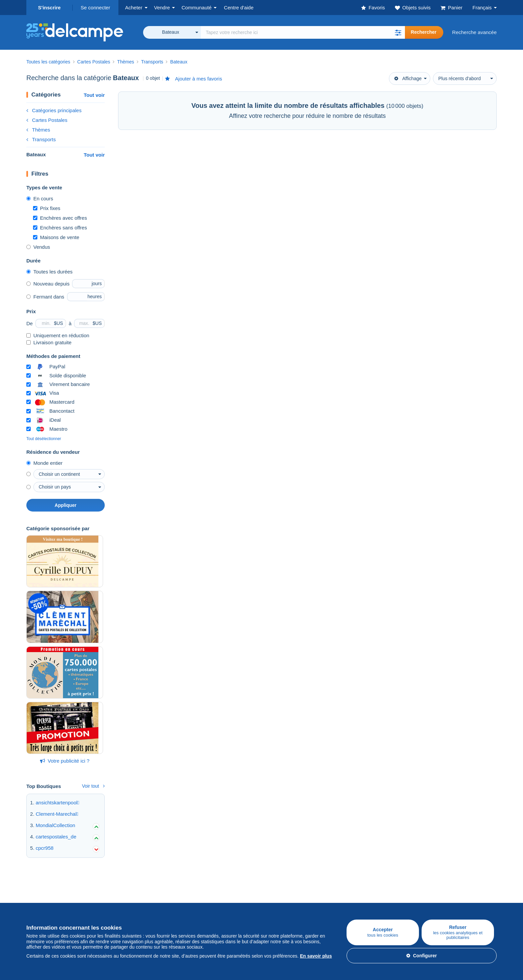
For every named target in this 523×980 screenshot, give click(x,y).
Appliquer (66, 505)
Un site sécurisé (358, 891)
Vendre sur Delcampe (129, 891)
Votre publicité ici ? (65, 761)
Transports (41, 139)
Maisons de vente (56, 237)
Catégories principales (54, 110)
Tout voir (94, 95)
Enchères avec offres (60, 218)
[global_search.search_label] (303, 32)
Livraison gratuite (49, 342)
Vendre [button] (162, 8)
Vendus (38, 247)
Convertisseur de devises (446, 891)
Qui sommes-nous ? (284, 891)
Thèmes (38, 130)
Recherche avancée (474, 32)
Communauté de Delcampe (214, 891)
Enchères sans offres (60, 228)
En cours (40, 199)
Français (482, 8)
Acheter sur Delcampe (51, 891)
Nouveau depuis (48, 284)
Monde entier (45, 463)
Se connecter (95, 8)
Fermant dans (45, 297)
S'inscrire (49, 8)
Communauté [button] (196, 8)
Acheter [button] (134, 8)
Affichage (408, 78)
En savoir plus (316, 956)
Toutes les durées (50, 272)
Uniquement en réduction (58, 335)
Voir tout (93, 786)
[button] (398, 32)
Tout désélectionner (44, 439)
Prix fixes (47, 208)
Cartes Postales (47, 120)
